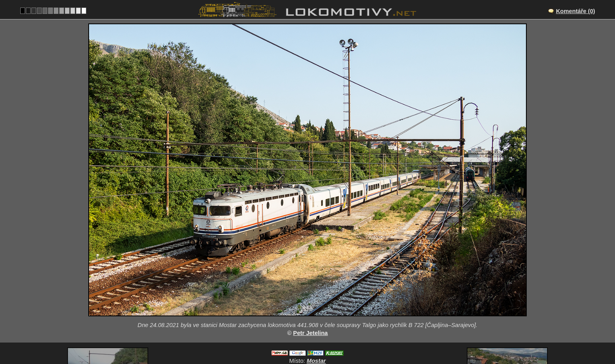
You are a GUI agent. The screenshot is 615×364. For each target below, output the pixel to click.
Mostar (316, 298)
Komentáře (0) (575, 11)
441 (347, 331)
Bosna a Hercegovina (303, 331)
